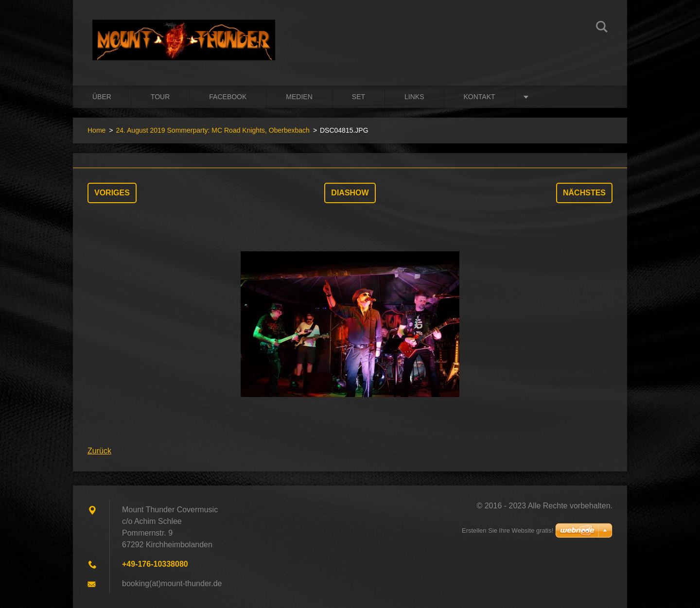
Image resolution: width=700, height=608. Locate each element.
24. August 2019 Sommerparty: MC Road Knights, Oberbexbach (212, 130)
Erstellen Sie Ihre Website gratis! (507, 530)
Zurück (99, 451)
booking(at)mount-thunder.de (172, 583)
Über (102, 97)
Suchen (602, 28)
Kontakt (480, 97)
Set (359, 97)
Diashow (350, 193)
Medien (299, 97)
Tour (160, 97)
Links (414, 97)
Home (96, 130)
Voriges (112, 193)
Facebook (228, 97)
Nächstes (584, 193)
